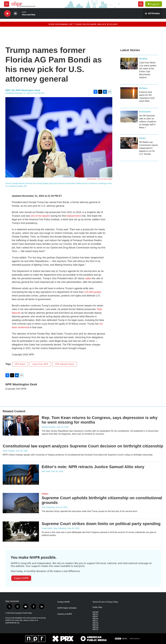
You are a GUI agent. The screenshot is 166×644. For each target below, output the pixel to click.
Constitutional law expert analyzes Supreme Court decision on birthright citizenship (83, 446)
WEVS (95, 629)
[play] (7, 14)
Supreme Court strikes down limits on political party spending (101, 524)
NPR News (20, 364)
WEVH (95, 619)
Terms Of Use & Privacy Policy (105, 602)
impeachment (74, 216)
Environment (145, 112)
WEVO (95, 625)
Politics (142, 138)
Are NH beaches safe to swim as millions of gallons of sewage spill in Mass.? (148, 122)
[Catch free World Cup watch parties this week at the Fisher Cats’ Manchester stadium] (129, 64)
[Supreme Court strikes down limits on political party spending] (21, 532)
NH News (143, 59)
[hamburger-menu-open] (7, 4)
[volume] (15, 14)
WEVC (95, 614)
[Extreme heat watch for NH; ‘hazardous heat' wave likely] (129, 93)
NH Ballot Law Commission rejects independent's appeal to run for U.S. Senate (149, 148)
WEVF (95, 616)
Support (155, 4)
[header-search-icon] (141, 4)
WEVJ (95, 621)
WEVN (95, 623)
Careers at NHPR (65, 614)
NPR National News (65, 364)
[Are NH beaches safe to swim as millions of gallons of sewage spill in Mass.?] (129, 117)
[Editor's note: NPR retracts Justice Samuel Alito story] (21, 475)
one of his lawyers (40, 216)
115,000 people (93, 292)
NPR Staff (46, 471)
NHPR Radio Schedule (67, 608)
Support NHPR (21, 578)
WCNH (95, 612)
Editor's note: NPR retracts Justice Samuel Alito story (93, 467)
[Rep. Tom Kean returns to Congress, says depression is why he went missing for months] (21, 425)
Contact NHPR (64, 602)
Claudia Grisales (49, 427)
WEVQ (95, 627)
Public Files (97, 607)
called (89, 278)
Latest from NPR (40, 364)
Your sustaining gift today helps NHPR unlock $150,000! (83, 24)
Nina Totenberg (48, 507)
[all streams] (152, 13)
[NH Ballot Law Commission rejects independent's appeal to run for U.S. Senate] (129, 143)
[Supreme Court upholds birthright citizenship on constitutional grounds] (21, 503)
